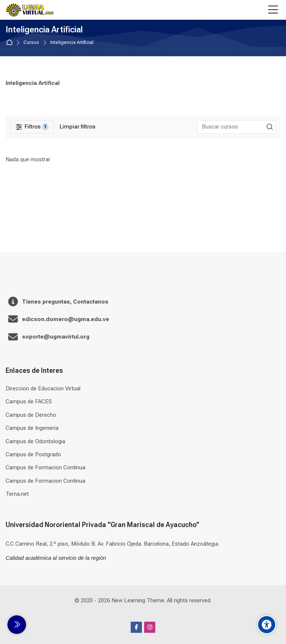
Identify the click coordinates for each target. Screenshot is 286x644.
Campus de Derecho (31, 415)
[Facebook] (136, 627)
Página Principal (11, 43)
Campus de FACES (29, 402)
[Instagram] (150, 627)
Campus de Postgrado (33, 454)
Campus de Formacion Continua (45, 467)
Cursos (31, 43)
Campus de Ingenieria (32, 428)
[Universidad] (30, 10)
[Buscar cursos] (270, 127)
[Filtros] (32, 127)
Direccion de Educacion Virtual (43, 388)
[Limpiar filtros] (77, 127)
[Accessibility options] (267, 625)
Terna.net (17, 494)
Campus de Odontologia (35, 441)
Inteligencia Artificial (72, 43)
